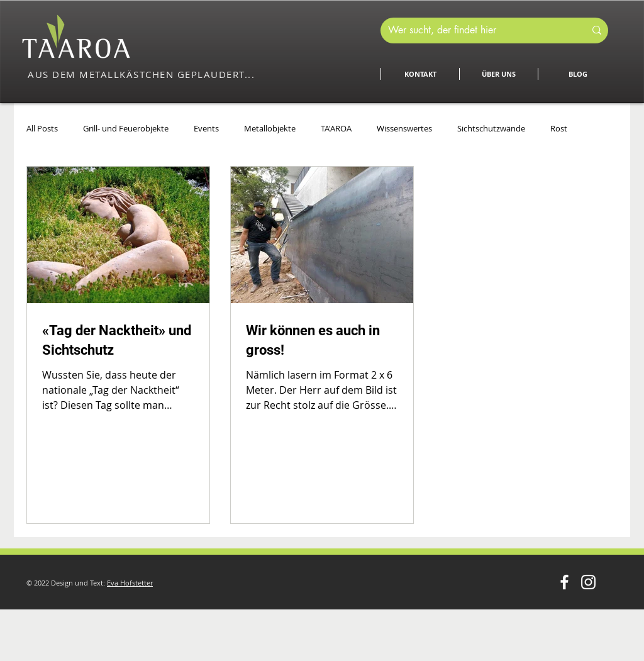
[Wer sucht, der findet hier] (477, 31)
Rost (559, 128)
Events (206, 128)
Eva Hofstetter (130, 583)
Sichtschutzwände (491, 128)
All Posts (42, 128)
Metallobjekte (270, 128)
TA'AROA (336, 128)
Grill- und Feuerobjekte (126, 128)
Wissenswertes (404, 128)
